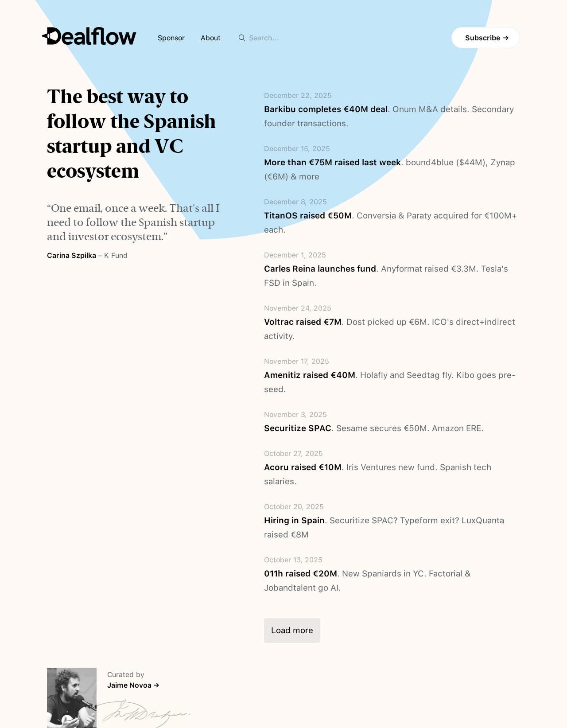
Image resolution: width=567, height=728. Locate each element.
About (211, 38)
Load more (292, 630)
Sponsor (171, 38)
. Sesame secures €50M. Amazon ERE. (374, 428)
